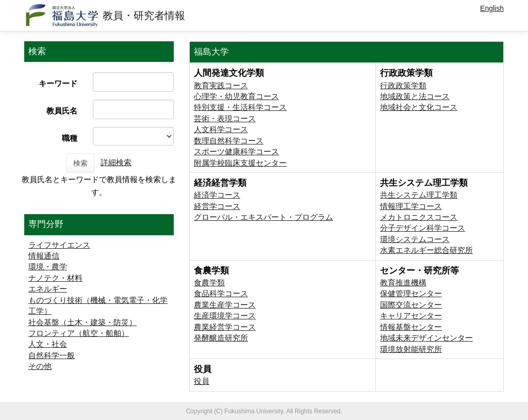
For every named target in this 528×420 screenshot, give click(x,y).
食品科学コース (221, 293)
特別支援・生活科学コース (240, 107)
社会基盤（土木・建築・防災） (82, 322)
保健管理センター (411, 293)
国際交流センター (411, 305)
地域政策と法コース (415, 96)
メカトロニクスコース (419, 217)
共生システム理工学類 (419, 195)
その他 (40, 366)
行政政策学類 (403, 85)
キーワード (58, 83)
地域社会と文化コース (419, 107)
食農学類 (209, 282)
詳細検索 (116, 162)
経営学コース (217, 206)
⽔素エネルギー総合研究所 (426, 250)
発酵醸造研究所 (221, 338)
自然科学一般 (52, 355)
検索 (80, 163)
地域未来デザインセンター (426, 338)
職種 (70, 138)
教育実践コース (221, 85)
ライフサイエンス (59, 245)
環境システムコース (415, 239)
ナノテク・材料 (55, 278)
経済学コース (217, 195)
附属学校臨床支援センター (240, 163)
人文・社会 (48, 344)
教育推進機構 (403, 282)
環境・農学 (48, 266)
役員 (202, 381)
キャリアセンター (411, 316)
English (492, 8)
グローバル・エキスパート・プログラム (263, 217)
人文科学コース (221, 129)
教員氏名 (62, 111)
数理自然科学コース (229, 141)
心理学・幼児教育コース (236, 96)
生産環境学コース (225, 316)
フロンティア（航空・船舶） (79, 333)
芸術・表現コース (225, 118)
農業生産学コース (225, 305)
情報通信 (44, 256)
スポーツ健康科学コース (236, 151)
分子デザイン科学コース (423, 228)
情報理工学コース (411, 206)
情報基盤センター (411, 327)
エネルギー (48, 289)
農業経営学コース (225, 327)
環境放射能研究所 (411, 349)
